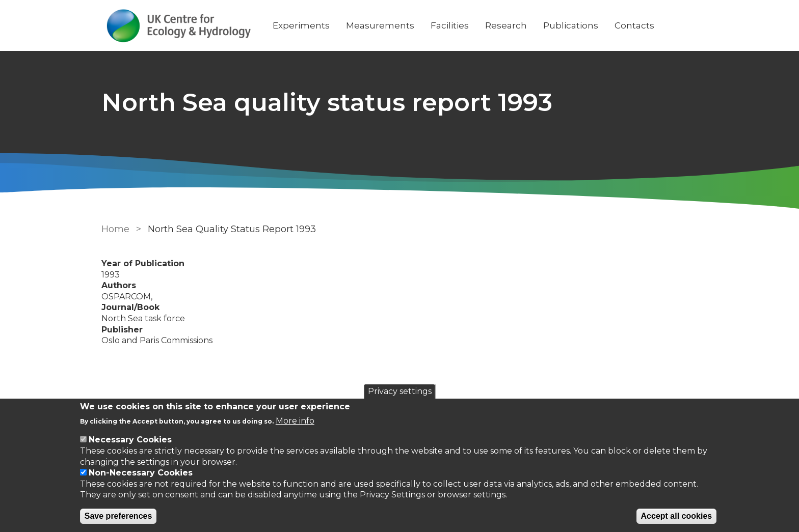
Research (506, 25)
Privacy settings (400, 391)
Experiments (301, 25)
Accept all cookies (677, 516)
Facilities (450, 25)
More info (295, 421)
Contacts (634, 25)
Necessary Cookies (130, 440)
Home (115, 229)
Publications (571, 25)
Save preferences (118, 516)
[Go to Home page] (179, 26)
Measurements (380, 25)
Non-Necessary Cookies (141, 473)
